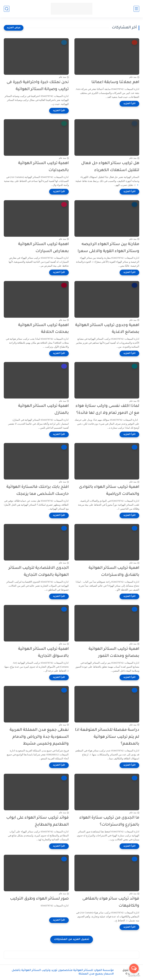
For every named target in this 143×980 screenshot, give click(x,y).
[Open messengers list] (134, 968)
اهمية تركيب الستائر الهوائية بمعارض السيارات (43, 248)
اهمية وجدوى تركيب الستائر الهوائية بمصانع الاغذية (107, 329)
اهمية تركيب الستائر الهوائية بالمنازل (43, 410)
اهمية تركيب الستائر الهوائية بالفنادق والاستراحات (114, 572)
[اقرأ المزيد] (129, 104)
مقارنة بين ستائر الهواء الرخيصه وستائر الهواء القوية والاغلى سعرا (108, 248)
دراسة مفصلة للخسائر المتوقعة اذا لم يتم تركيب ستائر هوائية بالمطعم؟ (107, 737)
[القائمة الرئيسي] (136, 9)
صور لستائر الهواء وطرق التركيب (39, 899)
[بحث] (7, 9)
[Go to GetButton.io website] (134, 976)
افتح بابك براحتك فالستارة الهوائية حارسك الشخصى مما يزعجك (38, 491)
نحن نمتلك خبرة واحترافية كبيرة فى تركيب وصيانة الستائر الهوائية (38, 86)
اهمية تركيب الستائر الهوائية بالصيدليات (43, 167)
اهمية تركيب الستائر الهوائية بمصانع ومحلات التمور (114, 653)
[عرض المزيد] (14, 28)
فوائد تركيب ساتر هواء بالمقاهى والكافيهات (111, 902)
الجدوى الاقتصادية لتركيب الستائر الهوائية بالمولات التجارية (39, 572)
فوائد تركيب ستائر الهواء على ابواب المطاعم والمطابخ (37, 821)
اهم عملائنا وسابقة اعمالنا (115, 82)
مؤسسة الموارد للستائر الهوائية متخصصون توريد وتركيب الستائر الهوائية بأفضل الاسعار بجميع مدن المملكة (63, 972)
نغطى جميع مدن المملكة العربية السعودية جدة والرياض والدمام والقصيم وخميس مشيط (39, 737)
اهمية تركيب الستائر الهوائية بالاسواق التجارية (43, 653)
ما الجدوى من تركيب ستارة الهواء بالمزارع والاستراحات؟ (109, 821)
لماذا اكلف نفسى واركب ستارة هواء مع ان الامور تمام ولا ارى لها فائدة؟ (107, 410)
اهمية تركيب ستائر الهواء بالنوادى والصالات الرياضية (109, 491)
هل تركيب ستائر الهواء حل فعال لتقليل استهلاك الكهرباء (110, 167)
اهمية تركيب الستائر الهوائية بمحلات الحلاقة (43, 329)
